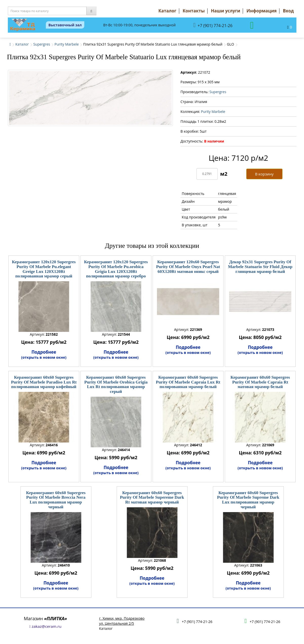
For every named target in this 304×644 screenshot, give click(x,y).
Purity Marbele (67, 44)
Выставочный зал (65, 25)
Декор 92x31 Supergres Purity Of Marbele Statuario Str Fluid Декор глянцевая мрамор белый (260, 267)
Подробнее (44, 354)
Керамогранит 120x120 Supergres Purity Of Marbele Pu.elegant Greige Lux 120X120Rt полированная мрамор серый (44, 269)
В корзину (264, 174)
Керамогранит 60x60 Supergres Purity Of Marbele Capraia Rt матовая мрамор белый (260, 382)
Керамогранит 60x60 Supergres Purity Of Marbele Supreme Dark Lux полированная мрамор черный (248, 500)
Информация (262, 11)
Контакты (194, 11)
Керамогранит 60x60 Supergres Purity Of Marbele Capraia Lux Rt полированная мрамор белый (188, 382)
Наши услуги (226, 11)
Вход (288, 11)
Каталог (167, 11)
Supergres (42, 44)
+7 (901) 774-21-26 (213, 25)
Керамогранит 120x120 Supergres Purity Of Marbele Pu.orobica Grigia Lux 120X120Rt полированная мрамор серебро (116, 269)
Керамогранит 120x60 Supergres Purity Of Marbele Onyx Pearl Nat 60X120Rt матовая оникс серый (188, 267)
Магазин (45, 618)
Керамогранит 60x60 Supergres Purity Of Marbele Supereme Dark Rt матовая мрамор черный (152, 497)
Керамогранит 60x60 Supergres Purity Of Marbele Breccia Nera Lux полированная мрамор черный (56, 500)
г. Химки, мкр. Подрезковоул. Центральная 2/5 (122, 621)
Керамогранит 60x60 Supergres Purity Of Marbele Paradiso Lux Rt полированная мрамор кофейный (44, 382)
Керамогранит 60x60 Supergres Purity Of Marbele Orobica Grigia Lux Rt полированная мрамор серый (116, 384)
